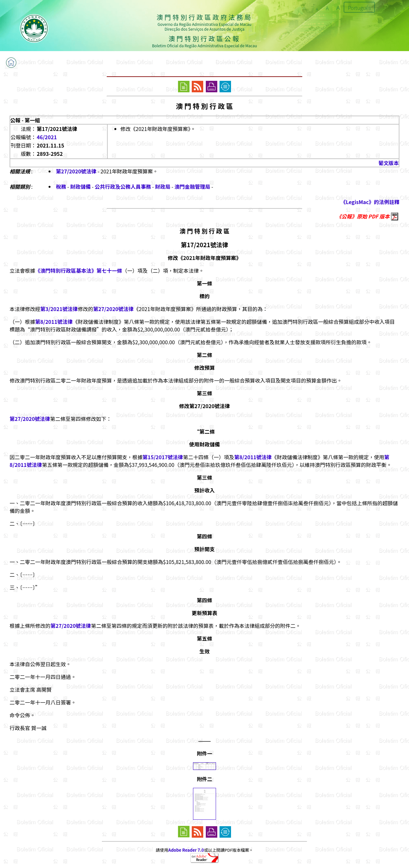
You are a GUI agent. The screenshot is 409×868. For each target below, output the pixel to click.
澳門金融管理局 (192, 187)
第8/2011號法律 (54, 322)
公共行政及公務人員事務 (123, 187)
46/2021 (47, 137)
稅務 (61, 187)
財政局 (163, 187)
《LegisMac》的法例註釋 (370, 202)
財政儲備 (81, 187)
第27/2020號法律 (76, 171)
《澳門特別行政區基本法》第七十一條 (79, 270)
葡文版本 (389, 163)
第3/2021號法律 (59, 309)
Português (359, 8)
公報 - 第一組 (25, 120)
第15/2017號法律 (163, 457)
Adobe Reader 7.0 (186, 850)
